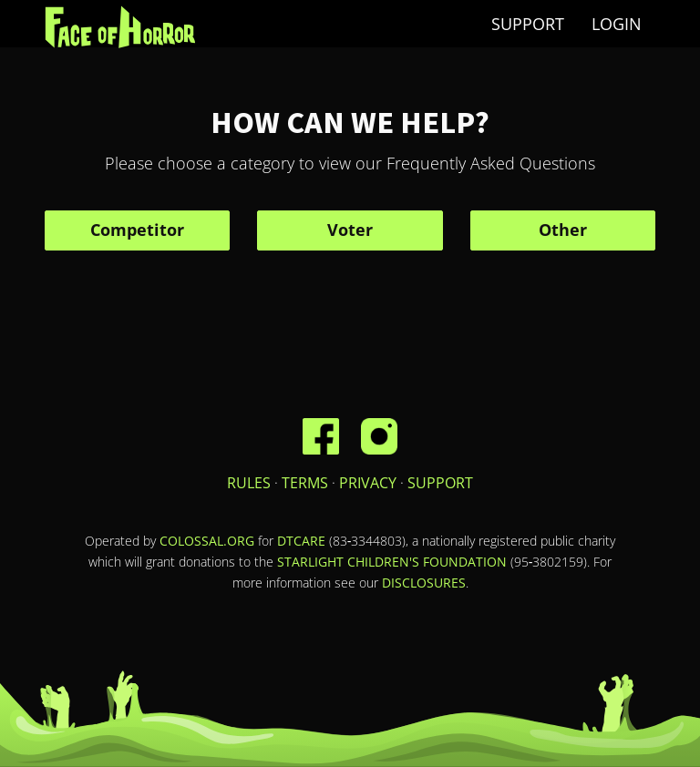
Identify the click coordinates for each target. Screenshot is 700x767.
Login (617, 24)
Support (528, 24)
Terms (305, 483)
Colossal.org (207, 541)
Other (563, 230)
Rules (249, 483)
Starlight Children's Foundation (392, 562)
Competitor (137, 230)
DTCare (301, 541)
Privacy (368, 483)
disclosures (424, 583)
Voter (350, 230)
